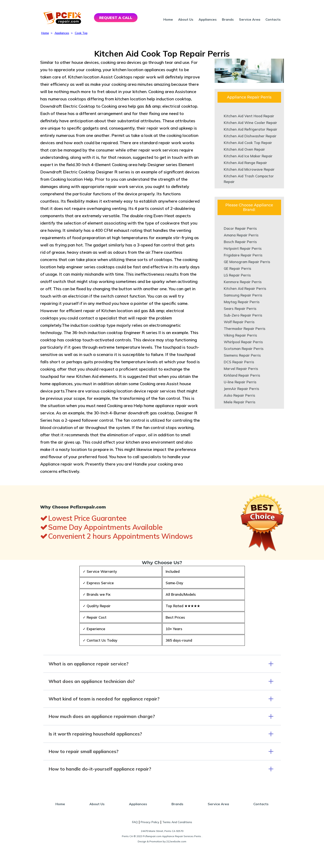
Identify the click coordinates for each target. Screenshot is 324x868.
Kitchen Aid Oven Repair (244, 149)
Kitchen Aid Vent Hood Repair (249, 116)
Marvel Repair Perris (241, 369)
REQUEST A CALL (116, 18)
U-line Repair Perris (240, 382)
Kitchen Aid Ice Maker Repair (248, 156)
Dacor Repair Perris (240, 228)
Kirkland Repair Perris (242, 375)
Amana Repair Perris (241, 235)
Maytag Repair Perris (242, 302)
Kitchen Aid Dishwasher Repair (250, 136)
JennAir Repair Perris (241, 389)
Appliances (208, 19)
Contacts (273, 19)
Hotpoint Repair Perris (243, 248)
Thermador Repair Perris (245, 329)
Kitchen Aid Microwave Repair (249, 169)
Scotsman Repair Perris (244, 349)
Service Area (250, 19)
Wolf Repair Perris (239, 322)
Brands (228, 19)
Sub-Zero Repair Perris (243, 315)
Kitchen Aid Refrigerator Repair (251, 129)
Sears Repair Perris (240, 308)
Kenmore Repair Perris (243, 282)
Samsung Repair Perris (243, 295)
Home (168, 19)
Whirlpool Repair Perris (243, 342)
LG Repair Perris (237, 275)
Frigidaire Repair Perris (243, 255)
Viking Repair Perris (240, 335)
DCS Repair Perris (239, 362)
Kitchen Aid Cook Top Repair (248, 143)
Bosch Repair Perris (240, 242)
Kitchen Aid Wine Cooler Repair (250, 123)
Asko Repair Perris (240, 395)
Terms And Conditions (177, 822)
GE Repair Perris (238, 268)
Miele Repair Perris (240, 402)
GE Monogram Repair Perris (247, 262)
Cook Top (81, 33)
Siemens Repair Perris (242, 355)
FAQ (135, 822)
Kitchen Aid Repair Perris (245, 288)
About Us (186, 19)
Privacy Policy (150, 822)
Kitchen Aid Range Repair (245, 163)
